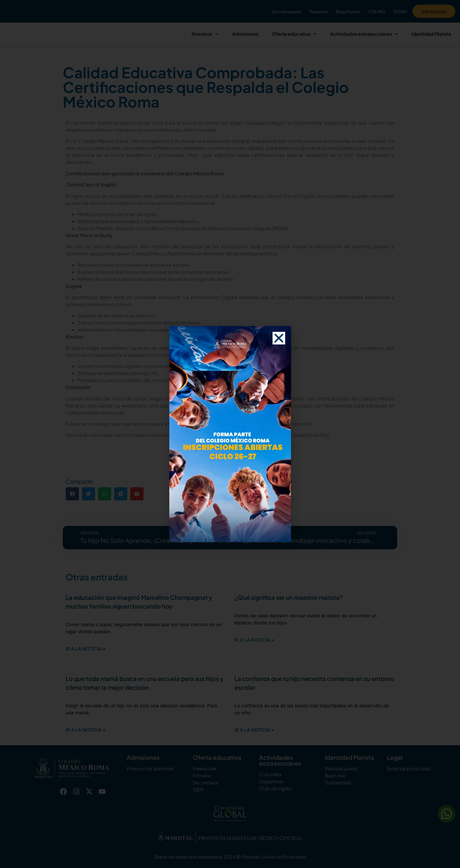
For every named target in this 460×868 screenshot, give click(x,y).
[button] (279, 368)
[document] (230, 434)
